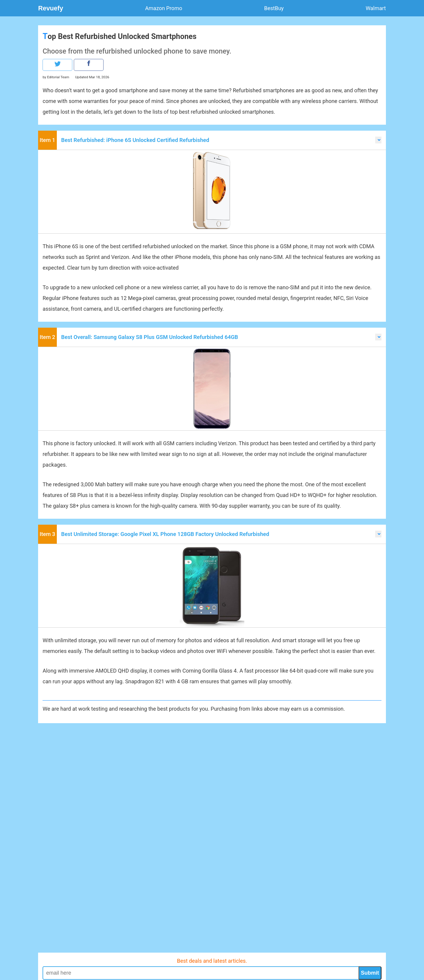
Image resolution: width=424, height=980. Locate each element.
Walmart (376, 8)
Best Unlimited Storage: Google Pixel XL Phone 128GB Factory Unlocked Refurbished (165, 534)
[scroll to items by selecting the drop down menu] (378, 140)
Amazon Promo (164, 8)
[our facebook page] (89, 65)
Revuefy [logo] (51, 8)
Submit (370, 973)
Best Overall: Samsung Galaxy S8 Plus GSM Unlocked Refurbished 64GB (150, 337)
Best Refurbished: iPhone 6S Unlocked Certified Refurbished (135, 140)
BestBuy (274, 8)
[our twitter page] (57, 65)
